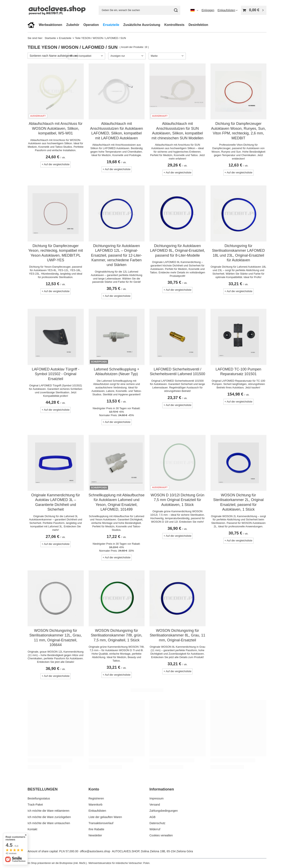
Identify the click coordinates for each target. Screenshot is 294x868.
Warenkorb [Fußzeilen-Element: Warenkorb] (96, 805)
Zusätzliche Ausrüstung (142, 25)
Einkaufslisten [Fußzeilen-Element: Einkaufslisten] (97, 811)
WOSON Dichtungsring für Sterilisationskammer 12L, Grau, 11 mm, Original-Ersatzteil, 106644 (56, 638)
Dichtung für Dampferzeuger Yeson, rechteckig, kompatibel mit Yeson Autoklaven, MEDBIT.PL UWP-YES (56, 253)
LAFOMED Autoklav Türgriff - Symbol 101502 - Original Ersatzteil (56, 374)
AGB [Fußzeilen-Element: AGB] (153, 817)
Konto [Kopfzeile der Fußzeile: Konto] (94, 789)
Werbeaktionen (50, 25)
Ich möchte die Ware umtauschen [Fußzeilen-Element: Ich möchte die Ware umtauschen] (49, 823)
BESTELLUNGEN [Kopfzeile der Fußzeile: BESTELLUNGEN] (43, 789)
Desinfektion (198, 25)
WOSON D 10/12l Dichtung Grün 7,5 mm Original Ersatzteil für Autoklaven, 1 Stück (178, 500)
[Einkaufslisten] (228, 10)
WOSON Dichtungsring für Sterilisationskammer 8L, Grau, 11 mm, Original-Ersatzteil (177, 635)
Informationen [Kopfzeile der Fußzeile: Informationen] (162, 789)
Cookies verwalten (161, 835)
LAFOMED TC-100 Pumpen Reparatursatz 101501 (238, 372)
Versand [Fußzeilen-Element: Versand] (155, 805)
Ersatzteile (111, 25)
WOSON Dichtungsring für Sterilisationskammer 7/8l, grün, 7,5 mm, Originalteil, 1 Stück (117, 635)
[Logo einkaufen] (58, 10)
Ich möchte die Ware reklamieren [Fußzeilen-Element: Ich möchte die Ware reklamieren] (48, 811)
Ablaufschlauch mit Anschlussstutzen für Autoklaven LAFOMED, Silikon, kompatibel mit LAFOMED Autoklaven (116, 131)
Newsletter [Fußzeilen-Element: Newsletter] (95, 835)
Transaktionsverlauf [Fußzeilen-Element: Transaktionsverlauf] (101, 823)
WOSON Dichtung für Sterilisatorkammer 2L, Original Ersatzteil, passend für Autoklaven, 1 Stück (238, 502)
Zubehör (73, 25)
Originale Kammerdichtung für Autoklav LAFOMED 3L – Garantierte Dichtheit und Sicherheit (56, 502)
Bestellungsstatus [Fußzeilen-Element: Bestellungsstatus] (39, 798)
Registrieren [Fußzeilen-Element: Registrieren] (96, 798)
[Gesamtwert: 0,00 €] (254, 10)
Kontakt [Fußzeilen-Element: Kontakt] (32, 829)
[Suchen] (176, 10)
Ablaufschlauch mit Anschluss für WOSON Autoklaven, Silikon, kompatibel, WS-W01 (56, 128)
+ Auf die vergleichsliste (56, 164)
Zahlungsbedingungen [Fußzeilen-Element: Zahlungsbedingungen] (164, 811)
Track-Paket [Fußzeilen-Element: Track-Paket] (35, 805)
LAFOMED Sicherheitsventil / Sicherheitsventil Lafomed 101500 (178, 372)
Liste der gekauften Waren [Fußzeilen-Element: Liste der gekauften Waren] (105, 817)
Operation (91, 25)
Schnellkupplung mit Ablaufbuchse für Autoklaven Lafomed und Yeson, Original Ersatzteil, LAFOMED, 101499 (117, 502)
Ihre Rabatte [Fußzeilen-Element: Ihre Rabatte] (96, 829)
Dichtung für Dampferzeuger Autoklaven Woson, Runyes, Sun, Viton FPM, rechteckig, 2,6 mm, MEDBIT (238, 131)
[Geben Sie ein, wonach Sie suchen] (139, 10)
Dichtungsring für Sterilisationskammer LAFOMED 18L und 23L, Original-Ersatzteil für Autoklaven (238, 253)
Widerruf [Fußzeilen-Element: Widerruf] (155, 829)
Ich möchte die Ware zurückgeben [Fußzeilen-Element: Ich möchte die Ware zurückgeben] (49, 817)
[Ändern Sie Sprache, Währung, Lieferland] (194, 10)
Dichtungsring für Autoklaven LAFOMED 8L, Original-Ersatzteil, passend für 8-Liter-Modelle (178, 251)
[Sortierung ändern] (53, 56)
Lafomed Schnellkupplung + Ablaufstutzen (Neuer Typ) (116, 372)
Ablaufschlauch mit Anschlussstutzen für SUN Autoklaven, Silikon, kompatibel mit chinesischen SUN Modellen (177, 131)
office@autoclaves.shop (95, 851)
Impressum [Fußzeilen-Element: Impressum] (156, 798)
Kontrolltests (174, 25)
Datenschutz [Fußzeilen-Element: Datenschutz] (157, 823)
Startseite (50, 38)
